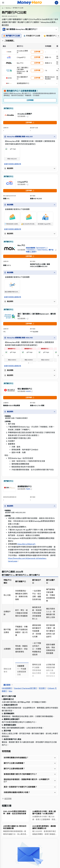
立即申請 (37, 52)
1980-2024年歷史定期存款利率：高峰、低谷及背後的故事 (15, 813)
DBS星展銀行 (7, 688)
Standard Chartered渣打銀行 (26, 688)
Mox (10, 691)
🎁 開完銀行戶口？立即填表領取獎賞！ (21, 91)
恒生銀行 (42, 688)
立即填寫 (30, 100)
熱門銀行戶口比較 (18, 8)
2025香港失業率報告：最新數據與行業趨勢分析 (44, 827)
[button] (30, 29)
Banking (8, 8)
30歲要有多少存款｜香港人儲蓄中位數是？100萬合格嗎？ (44, 813)
